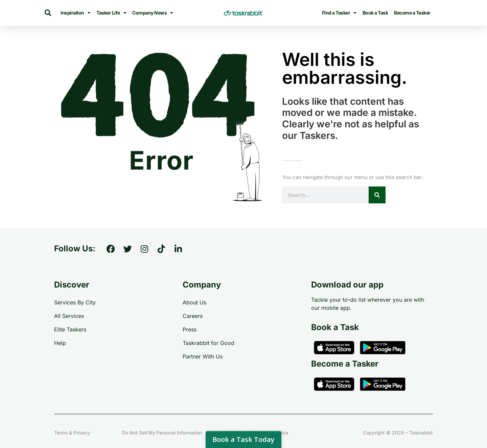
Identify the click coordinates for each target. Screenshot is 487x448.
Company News (153, 13)
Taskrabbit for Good (208, 343)
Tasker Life (111, 13)
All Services (69, 316)
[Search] (377, 195)
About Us (194, 302)
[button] (48, 13)
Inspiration (75, 13)
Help (60, 343)
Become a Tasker (412, 13)
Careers (193, 316)
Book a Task (375, 13)
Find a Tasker (339, 13)
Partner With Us (203, 356)
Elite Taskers (70, 329)
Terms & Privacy (72, 433)
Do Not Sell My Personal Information (162, 433)
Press (190, 329)
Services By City (75, 302)
